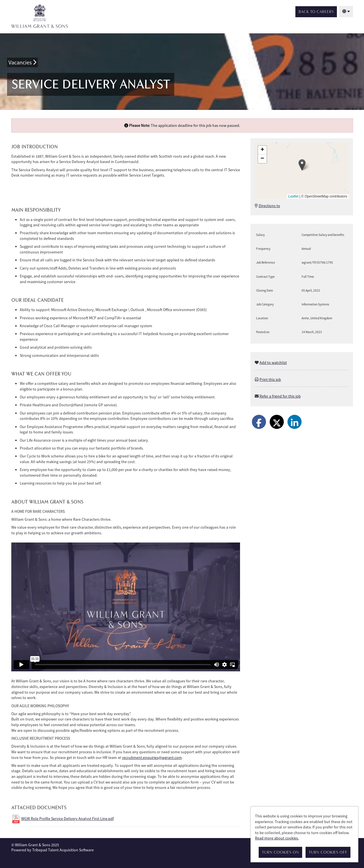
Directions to (269, 206)
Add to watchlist (273, 363)
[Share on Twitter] (277, 422)
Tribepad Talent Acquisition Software (63, 850)
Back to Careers (316, 12)
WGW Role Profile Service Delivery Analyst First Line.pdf (67, 819)
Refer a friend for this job (280, 396)
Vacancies (22, 62)
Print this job (270, 379)
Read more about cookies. (277, 838)
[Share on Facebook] (259, 422)
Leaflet (293, 196)
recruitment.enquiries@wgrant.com (152, 758)
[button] (302, 165)
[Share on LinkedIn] (295, 422)
